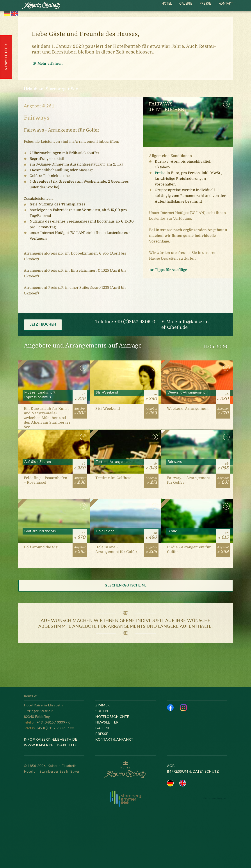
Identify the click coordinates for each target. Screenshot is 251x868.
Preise (160, 173)
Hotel (167, 3)
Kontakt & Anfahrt (114, 739)
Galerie (186, 3)
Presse (205, 3)
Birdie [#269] (197, 534)
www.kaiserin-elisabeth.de (51, 745)
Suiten (102, 711)
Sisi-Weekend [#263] (125, 395)
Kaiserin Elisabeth (41, 6)
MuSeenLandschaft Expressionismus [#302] (54, 395)
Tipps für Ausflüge (171, 270)
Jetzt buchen (43, 324)
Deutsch (7, 13)
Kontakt (226, 3)
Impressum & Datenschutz (193, 771)
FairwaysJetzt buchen (167, 107)
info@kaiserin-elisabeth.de (51, 739)
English (14, 13)
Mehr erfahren (50, 64)
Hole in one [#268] (125, 534)
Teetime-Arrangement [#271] (125, 464)
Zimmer (102, 705)
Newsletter (107, 722)
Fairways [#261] (197, 464)
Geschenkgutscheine (125, 585)
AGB (171, 766)
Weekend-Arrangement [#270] (197, 395)
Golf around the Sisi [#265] (54, 534)
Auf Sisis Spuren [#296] (54, 464)
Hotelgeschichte (112, 716)
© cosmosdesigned (215, 798)
